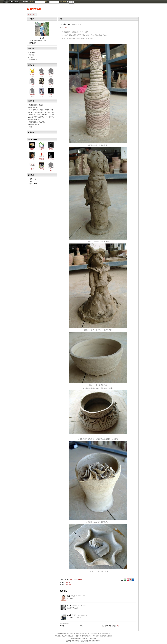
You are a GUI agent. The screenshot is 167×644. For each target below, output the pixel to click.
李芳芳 (51, 75)
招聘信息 (94, 633)
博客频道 (11, 2)
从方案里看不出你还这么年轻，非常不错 (42, 117)
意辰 (32, 169)
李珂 (32, 85)
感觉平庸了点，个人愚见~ (37, 122)
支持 (31, 127)
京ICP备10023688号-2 (73, 641)
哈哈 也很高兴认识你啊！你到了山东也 (41, 110)
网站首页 (26, 2)
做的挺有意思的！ (35, 120)
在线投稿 (74, 633)
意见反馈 (88, 633)
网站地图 (108, 633)
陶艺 (66, 28)
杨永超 (51, 85)
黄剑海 (42, 95)
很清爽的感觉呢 (34, 124)
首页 (29, 15)
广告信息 (68, 633)
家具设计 (32, 60)
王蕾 (42, 85)
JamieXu (32, 52)
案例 (31, 55)
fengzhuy (32, 95)
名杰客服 (42, 159)
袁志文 (51, 149)
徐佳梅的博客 (34, 9)
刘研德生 (51, 159)
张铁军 (42, 149)
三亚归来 (69, 585)
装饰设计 (32, 159)
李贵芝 (42, 169)
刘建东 (32, 149)
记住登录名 (108, 626)
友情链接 (101, 633)
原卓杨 (32, 75)
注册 (118, 626)
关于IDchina (60, 633)
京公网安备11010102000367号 (91, 641)
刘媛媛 (42, 75)
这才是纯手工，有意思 (36, 105)
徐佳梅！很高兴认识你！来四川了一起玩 (42, 112)
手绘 (31, 57)
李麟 (51, 95)
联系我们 (81, 633)
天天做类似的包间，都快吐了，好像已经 (42, 115)
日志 (35, 15)
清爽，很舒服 (33, 107)
